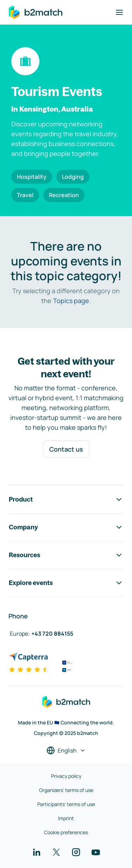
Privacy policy (66, 776)
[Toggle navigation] (119, 12)
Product (66, 499)
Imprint (66, 818)
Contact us (66, 449)
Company (66, 527)
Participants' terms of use (66, 804)
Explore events (66, 583)
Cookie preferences (66, 832)
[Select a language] (66, 750)
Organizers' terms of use (66, 790)
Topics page (71, 301)
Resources (66, 555)
